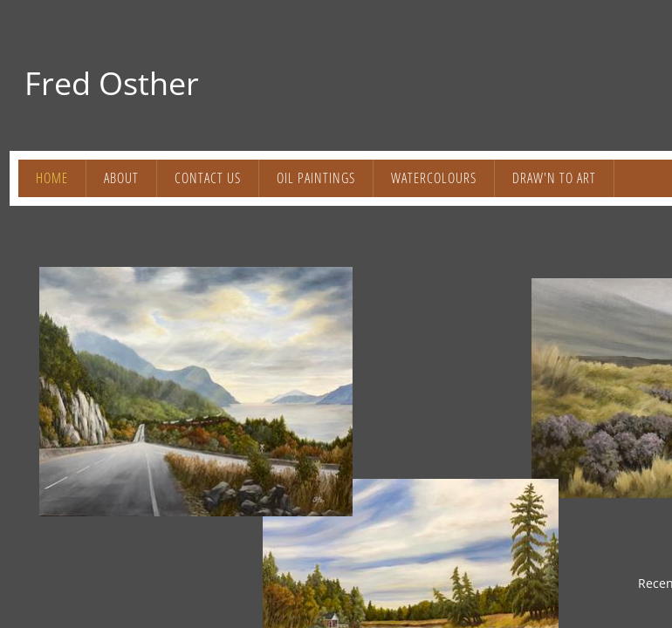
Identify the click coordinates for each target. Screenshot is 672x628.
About (121, 178)
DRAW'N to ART (554, 178)
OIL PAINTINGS (316, 178)
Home (52, 178)
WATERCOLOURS (434, 178)
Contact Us (208, 178)
